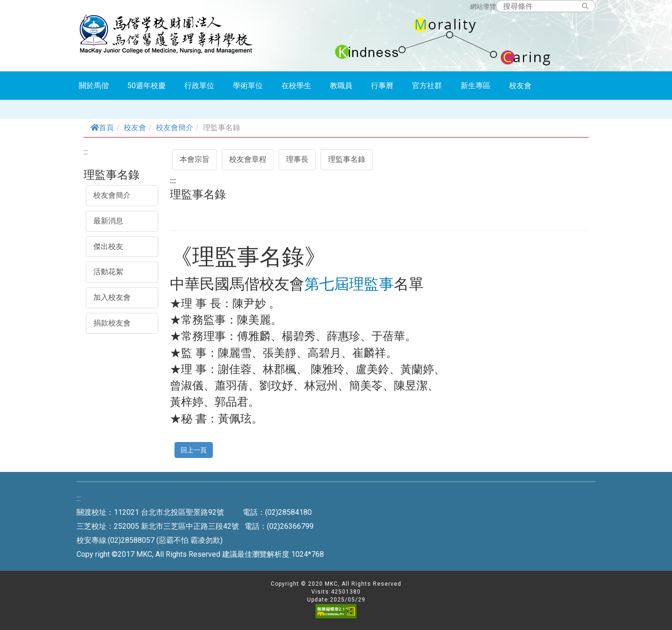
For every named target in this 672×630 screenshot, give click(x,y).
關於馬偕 (94, 86)
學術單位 (248, 86)
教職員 (341, 86)
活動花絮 (108, 272)
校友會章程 (248, 159)
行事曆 (382, 86)
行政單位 (199, 86)
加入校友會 (112, 297)
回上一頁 (194, 450)
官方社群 (427, 86)
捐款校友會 (112, 323)
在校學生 (296, 86)
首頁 (102, 128)
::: (86, 152)
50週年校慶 (147, 86)
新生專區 (476, 86)
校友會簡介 (175, 128)
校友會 (520, 86)
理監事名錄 (347, 159)
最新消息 (108, 221)
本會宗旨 (195, 159)
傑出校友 (108, 246)
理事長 (297, 159)
